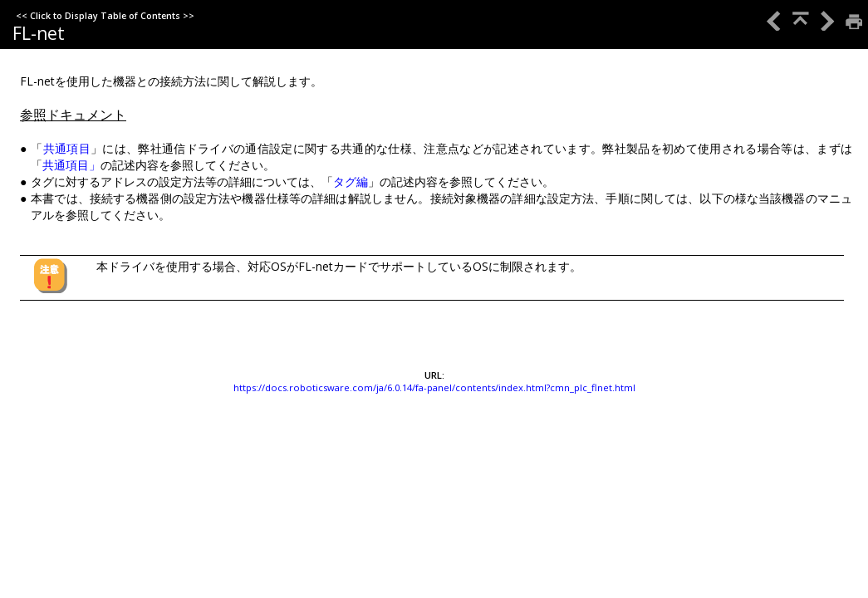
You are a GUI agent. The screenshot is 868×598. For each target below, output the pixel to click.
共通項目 (67, 148)
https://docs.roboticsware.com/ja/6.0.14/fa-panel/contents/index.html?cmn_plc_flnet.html (434, 387)
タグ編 (351, 181)
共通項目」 (71, 165)
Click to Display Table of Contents (105, 16)
